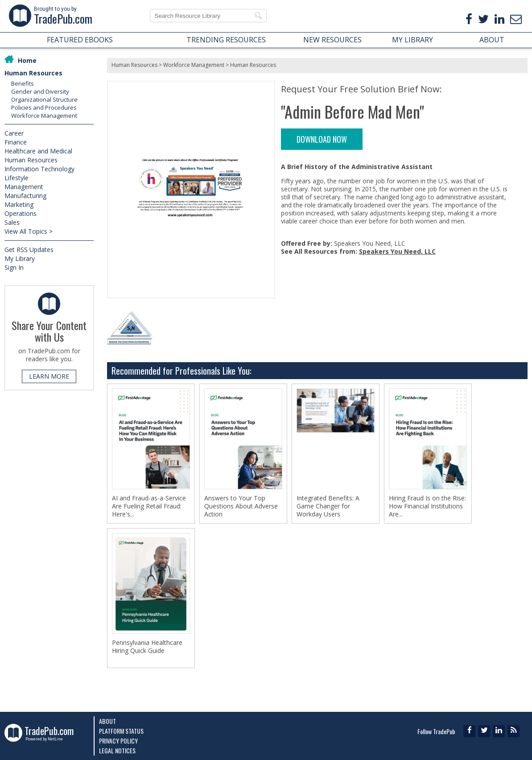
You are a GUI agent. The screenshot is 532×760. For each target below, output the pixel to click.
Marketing (19, 204)
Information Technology (39, 169)
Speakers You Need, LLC (397, 251)
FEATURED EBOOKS (80, 40)
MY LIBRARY (412, 40)
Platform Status (121, 731)
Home (27, 60)
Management (24, 187)
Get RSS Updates (29, 250)
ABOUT (492, 40)
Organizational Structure (44, 99)
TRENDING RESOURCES (226, 40)
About (107, 721)
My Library (20, 258)
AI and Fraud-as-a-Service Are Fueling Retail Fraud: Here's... (149, 506)
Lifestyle (16, 178)
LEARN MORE (49, 376)
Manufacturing (25, 196)
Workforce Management (44, 116)
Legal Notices (117, 750)
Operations (21, 213)
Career (14, 133)
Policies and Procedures (44, 107)
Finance (16, 142)
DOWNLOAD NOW (322, 139)
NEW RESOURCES (332, 40)
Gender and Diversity (40, 91)
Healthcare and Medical (38, 151)
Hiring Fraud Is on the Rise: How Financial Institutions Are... (427, 506)
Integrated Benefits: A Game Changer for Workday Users (328, 506)
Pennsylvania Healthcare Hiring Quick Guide (147, 647)
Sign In (14, 267)
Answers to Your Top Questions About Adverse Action (241, 506)
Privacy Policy (118, 741)
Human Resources (33, 73)
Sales (12, 222)
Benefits (23, 83)
